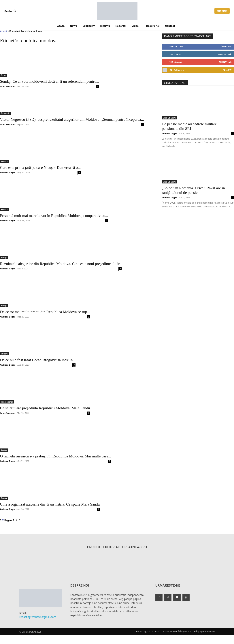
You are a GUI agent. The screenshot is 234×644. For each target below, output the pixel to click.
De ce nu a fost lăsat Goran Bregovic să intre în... (38, 360)
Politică (4, 161)
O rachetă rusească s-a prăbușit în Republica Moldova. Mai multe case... (56, 456)
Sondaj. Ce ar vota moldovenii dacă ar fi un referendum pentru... (50, 81)
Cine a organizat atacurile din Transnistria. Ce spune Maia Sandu (50, 504)
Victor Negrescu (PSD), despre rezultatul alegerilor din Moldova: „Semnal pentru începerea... (72, 119)
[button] (11, 11)
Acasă (4, 31)
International (7, 402)
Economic (5, 113)
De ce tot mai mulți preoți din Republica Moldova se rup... (45, 312)
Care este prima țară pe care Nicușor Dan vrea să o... (40, 168)
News (4, 75)
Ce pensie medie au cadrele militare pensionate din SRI (189, 126)
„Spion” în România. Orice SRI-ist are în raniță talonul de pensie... (193, 190)
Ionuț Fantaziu (7, 86)
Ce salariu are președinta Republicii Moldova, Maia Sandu (45, 408)
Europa (4, 258)
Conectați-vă (224, 54)
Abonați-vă (225, 62)
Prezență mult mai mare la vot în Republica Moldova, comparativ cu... (54, 216)
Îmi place (227, 47)
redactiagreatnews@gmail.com (38, 617)
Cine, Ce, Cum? (169, 118)
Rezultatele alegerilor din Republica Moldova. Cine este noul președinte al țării (61, 264)
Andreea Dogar (7, 172)
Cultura (4, 354)
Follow (227, 70)
